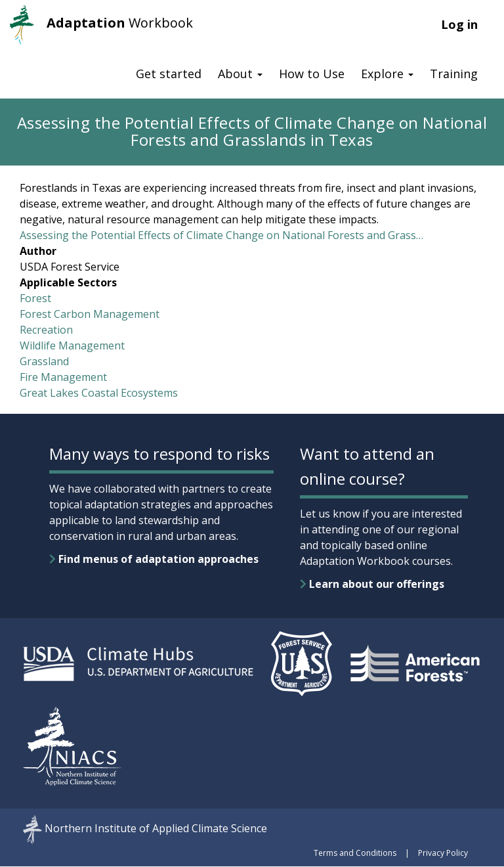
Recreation (46, 330)
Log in (459, 24)
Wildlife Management (72, 345)
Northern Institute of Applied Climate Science (156, 828)
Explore (387, 74)
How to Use (312, 74)
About (240, 74)
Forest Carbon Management (90, 314)
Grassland (44, 361)
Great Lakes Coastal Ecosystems (99, 393)
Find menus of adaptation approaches (154, 559)
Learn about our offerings (372, 584)
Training (454, 74)
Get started (169, 74)
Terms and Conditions (355, 853)
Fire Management (63, 377)
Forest (35, 298)
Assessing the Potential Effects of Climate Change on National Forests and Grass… (221, 235)
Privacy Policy (443, 853)
